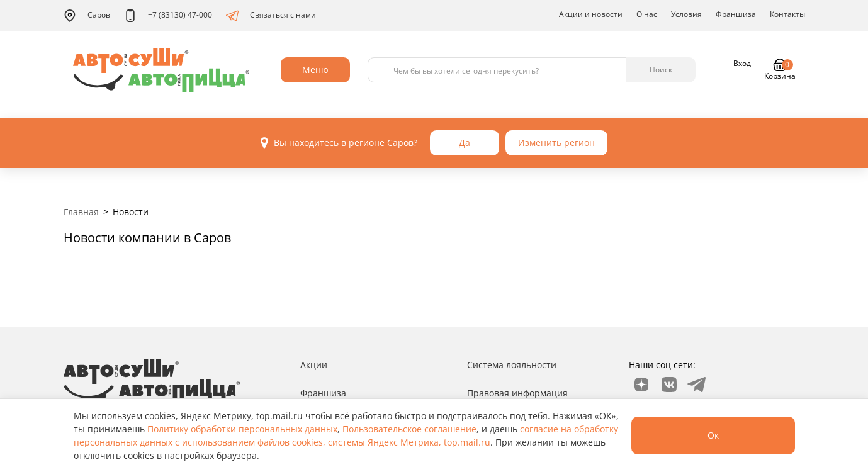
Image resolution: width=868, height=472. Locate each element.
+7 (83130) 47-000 (168, 16)
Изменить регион (556, 143)
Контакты (787, 14)
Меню (315, 70)
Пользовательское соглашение (409, 429)
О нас (647, 14)
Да (465, 143)
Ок (713, 435)
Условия (686, 14)
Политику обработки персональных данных (242, 429)
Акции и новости (591, 14)
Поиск (661, 70)
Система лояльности (512, 365)
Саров (87, 16)
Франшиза (736, 14)
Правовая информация (517, 393)
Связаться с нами (271, 16)
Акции (314, 365)
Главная (81, 212)
